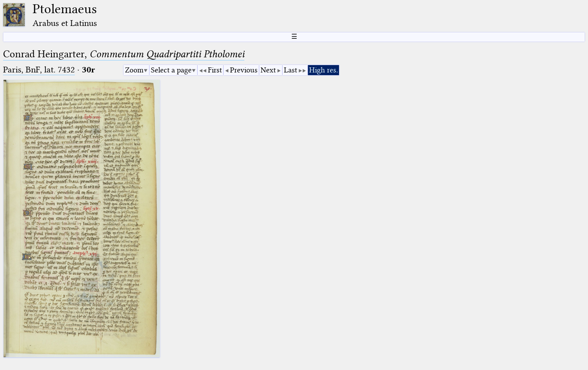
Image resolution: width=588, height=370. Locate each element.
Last (291, 70)
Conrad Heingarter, (124, 54)
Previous (244, 70)
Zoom (134, 70)
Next (268, 70)
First (215, 70)
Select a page (171, 70)
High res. (323, 70)
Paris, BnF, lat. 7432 (39, 70)
